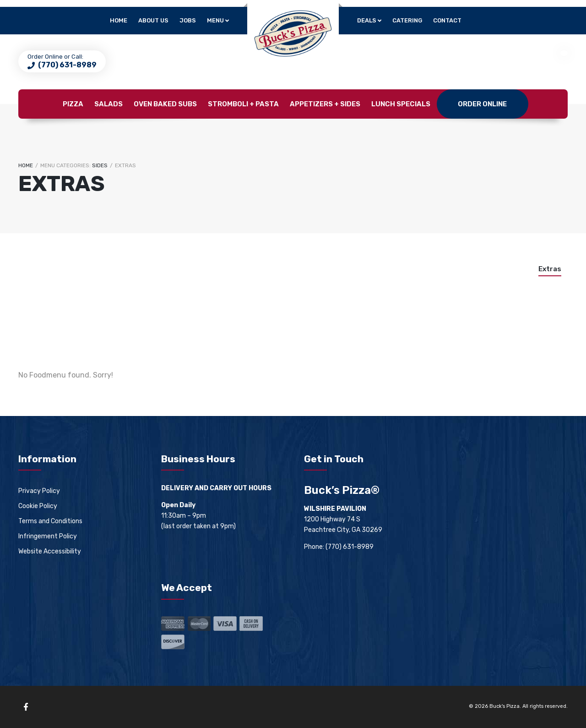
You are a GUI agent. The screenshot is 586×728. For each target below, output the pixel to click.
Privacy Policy (39, 491)
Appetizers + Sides (325, 104)
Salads (109, 104)
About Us (153, 20)
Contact (447, 20)
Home (119, 20)
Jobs (188, 20)
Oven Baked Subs (165, 104)
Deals (367, 20)
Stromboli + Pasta (243, 104)
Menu (215, 20)
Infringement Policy (48, 536)
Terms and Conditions (50, 521)
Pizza (73, 104)
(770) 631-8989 (67, 65)
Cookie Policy (38, 506)
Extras (550, 269)
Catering (407, 20)
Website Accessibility (50, 551)
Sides (100, 165)
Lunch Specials (401, 104)
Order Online (482, 104)
